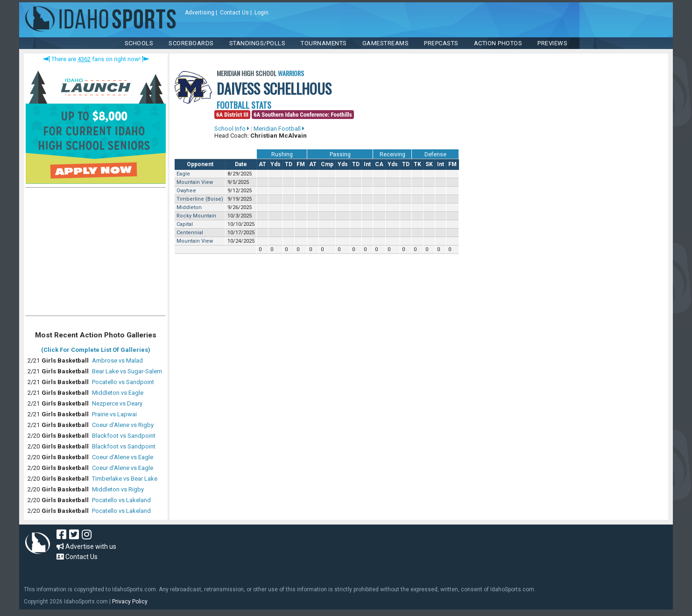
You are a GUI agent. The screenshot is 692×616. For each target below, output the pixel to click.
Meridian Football (279, 129)
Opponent (200, 164)
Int (367, 164)
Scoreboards (191, 43)
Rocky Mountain (196, 216)
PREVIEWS (552, 43)
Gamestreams (386, 43)
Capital (185, 224)
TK (417, 164)
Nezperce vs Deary (117, 403)
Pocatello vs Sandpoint (123, 382)
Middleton (189, 207)
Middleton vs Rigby (118, 489)
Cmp (327, 164)
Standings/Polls (258, 43)
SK (429, 164)
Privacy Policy (130, 602)
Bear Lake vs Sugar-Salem (127, 371)
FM (301, 164)
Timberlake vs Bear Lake (125, 479)
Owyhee (186, 191)
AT (262, 164)
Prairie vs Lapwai (114, 414)
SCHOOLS (139, 43)
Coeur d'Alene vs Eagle (123, 457)
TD (289, 164)
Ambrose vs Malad (117, 360)
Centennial (190, 233)
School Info (232, 129)
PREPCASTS (441, 43)
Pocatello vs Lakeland (121, 500)
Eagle (183, 174)
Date (241, 164)
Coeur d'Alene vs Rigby (123, 425)
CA (379, 164)
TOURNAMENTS (324, 43)
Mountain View (195, 182)
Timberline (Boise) (200, 199)
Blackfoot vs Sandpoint (124, 436)
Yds (275, 164)
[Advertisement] (96, 254)
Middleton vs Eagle (118, 393)
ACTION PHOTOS (498, 43)
